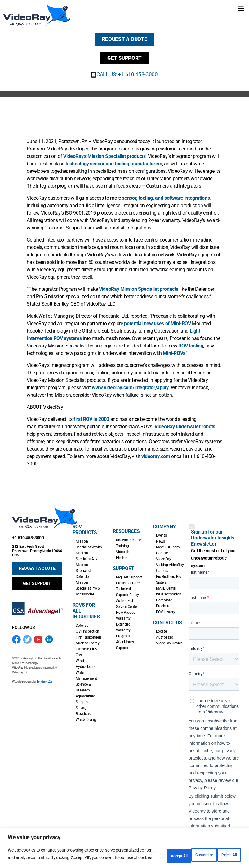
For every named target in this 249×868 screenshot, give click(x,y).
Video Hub (124, 547)
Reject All (182, 852)
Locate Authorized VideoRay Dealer (169, 633)
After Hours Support (125, 641)
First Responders (89, 633)
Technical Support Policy (127, 588)
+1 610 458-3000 (28, 533)
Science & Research (83, 683)
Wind (80, 656)
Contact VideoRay (163, 552)
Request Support (129, 573)
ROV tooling (191, 341)
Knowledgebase (129, 536)
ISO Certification (169, 590)
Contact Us (167, 618)
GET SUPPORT (37, 579)
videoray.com (156, 452)
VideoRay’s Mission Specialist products (104, 152)
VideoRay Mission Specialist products (139, 285)
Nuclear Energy (88, 639)
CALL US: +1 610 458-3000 (125, 70)
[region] (125, 846)
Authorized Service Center (127, 599)
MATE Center (166, 584)
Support (124, 564)
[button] (241, 8)
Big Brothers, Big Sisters (169, 575)
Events (161, 531)
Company (164, 522)
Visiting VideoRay (170, 560)
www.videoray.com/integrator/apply (130, 383)
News (160, 537)
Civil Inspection (87, 627)
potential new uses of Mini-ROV (157, 319)
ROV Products (85, 525)
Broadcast (84, 709)
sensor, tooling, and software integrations (166, 194)
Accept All (222, 852)
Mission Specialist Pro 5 (88, 581)
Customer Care (128, 579)
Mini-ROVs (174, 349)
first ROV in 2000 (91, 415)
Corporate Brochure (164, 599)
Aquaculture (85, 692)
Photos (122, 553)
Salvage (82, 704)
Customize (142, 852)
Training (122, 542)
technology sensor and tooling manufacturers (114, 159)
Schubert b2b (44, 677)
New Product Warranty (126, 611)
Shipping (83, 698)
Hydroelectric (86, 662)
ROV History (165, 608)
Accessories (85, 590)
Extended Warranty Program (123, 626)
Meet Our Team (168, 543)
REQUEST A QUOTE (37, 564)
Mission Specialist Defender (83, 566)
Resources (126, 527)
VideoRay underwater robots (185, 422)
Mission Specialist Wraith (89, 540)
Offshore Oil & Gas (86, 648)
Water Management (86, 671)
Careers (162, 566)
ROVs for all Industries (86, 606)
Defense (82, 621)
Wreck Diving (86, 715)
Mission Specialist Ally (87, 552)
